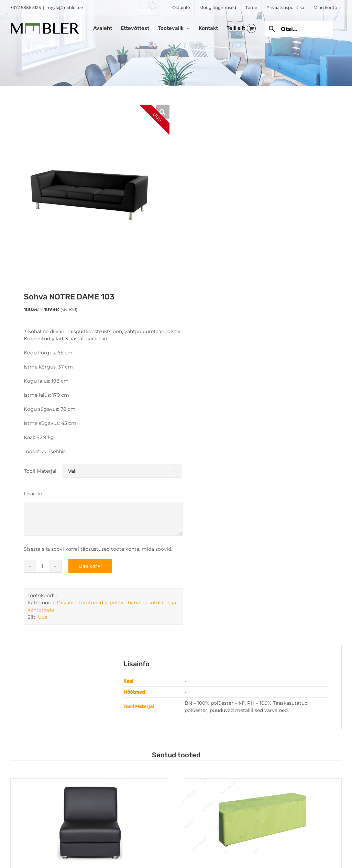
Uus (42, 617)
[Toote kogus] (43, 566)
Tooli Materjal (40, 471)
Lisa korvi (90, 566)
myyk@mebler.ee (65, 7)
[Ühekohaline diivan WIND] (90, 822)
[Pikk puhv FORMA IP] (262, 822)
